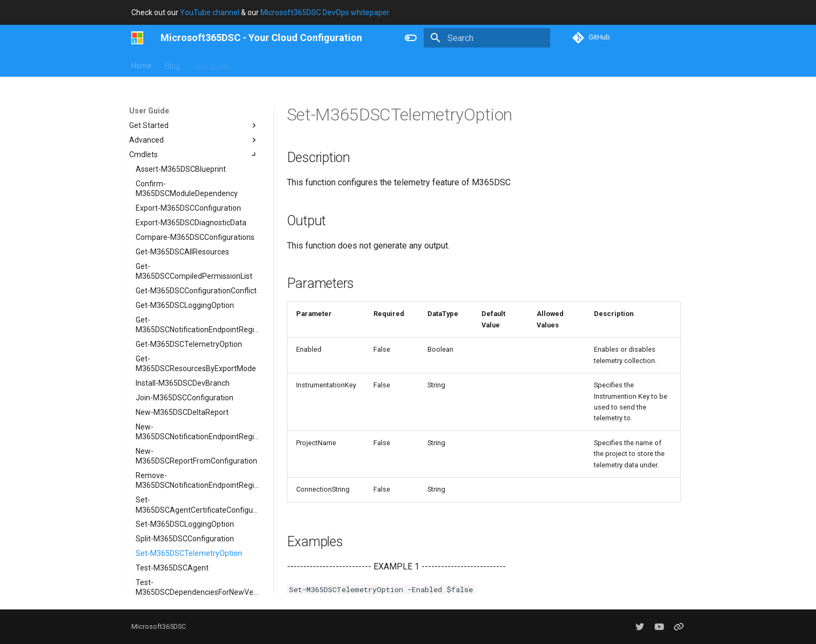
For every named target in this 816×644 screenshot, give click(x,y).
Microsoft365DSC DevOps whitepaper (325, 12)
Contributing (264, 64)
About (403, 64)
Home (142, 64)
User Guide (211, 64)
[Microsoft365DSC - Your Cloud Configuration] (138, 38)
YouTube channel (210, 12)
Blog (172, 64)
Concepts (314, 64)
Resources (361, 64)
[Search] (487, 38)
